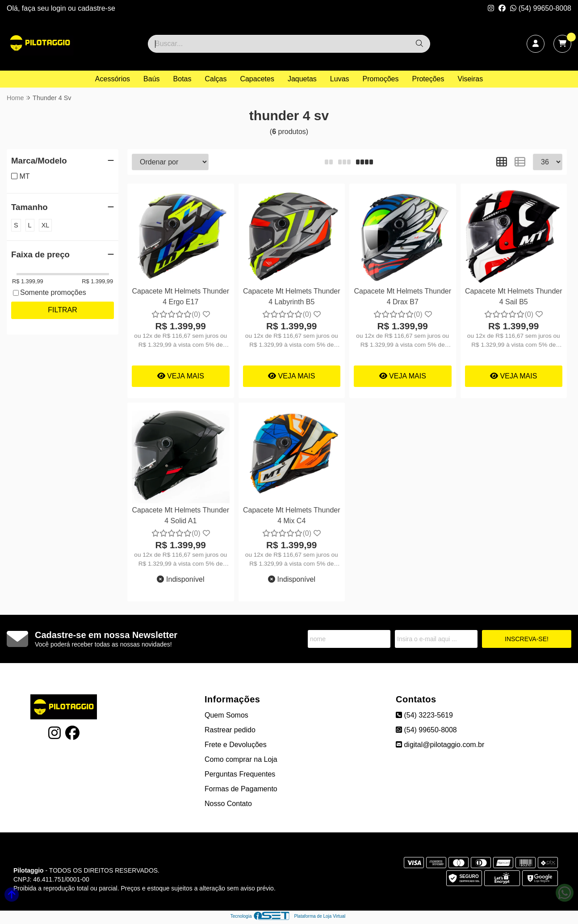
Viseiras (471, 79)
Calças (216, 79)
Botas (182, 79)
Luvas (340, 79)
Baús (151, 79)
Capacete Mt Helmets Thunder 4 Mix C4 (292, 515)
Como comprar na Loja (241, 759)
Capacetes (257, 79)
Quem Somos (226, 715)
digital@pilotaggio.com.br (440, 745)
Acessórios (113, 79)
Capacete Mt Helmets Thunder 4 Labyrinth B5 (292, 296)
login (59, 8)
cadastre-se (96, 8)
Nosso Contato (228, 804)
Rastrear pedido (230, 730)
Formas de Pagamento (241, 789)
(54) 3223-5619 (424, 715)
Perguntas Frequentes (240, 774)
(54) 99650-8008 (541, 8)
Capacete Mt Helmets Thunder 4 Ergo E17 (180, 296)
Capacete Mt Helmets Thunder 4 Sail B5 (514, 296)
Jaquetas (302, 79)
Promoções (381, 79)
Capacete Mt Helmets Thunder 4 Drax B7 (402, 296)
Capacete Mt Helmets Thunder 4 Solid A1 (180, 515)
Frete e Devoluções (236, 745)
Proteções (428, 79)
